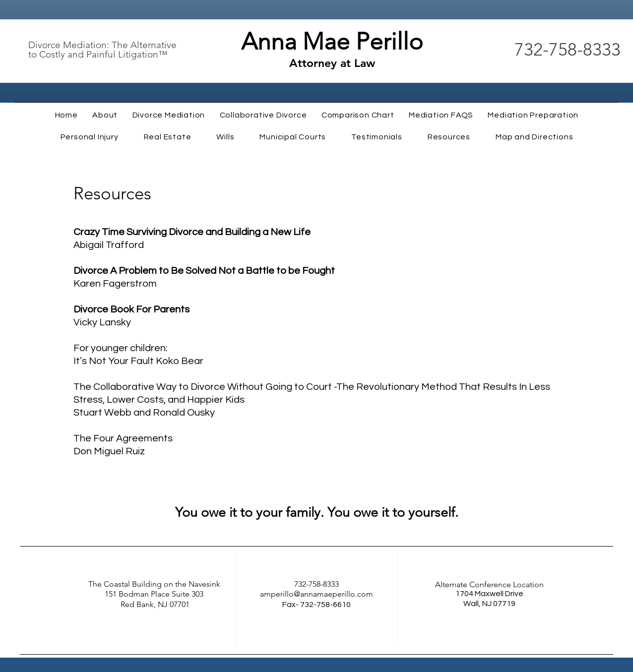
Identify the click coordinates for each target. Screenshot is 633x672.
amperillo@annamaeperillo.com (316, 594)
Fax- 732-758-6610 (316, 605)
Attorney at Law (332, 63)
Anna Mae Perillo (332, 41)
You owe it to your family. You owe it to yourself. (317, 512)
